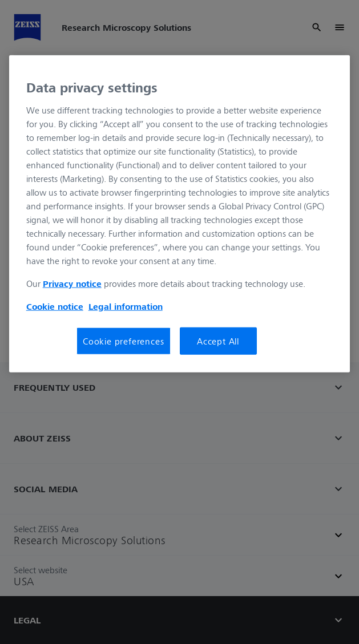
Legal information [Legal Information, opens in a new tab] (126, 306)
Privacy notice (72, 283)
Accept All (218, 341)
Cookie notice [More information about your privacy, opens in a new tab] (55, 306)
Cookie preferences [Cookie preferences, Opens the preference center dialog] (123, 341)
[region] (180, 214)
